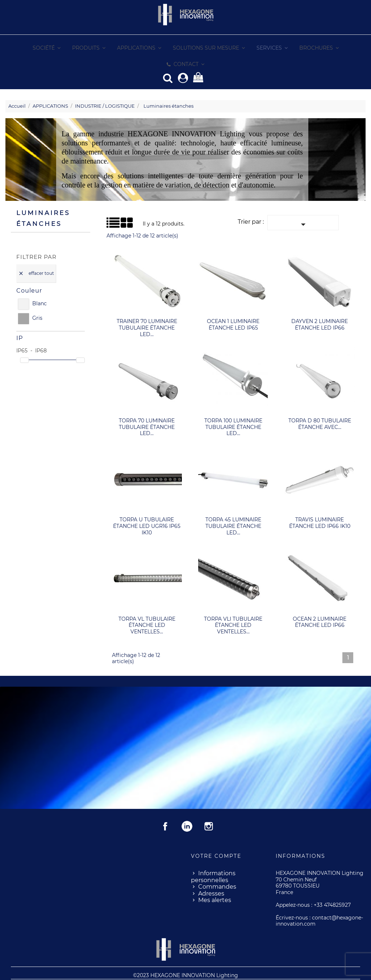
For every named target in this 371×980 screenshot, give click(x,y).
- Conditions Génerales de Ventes (208, 971)
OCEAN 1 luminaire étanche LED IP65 (233, 308)
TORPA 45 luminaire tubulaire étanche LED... (233, 509)
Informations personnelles (213, 860)
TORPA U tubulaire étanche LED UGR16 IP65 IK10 (147, 509)
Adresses (211, 877)
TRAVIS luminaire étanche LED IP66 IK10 (320, 506)
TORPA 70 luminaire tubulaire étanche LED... (147, 410)
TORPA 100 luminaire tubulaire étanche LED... (233, 410)
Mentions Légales (144, 971)
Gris (37, 301)
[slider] (24, 344)
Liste (109, 208)
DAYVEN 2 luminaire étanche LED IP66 (320, 308)
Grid (115, 206)
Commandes (217, 870)
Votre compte (216, 839)
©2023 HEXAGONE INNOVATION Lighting (185, 959)
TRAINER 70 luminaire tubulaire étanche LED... (147, 311)
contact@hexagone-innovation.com (319, 904)
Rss (187, 810)
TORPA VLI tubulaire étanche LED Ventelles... (233, 609)
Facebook (165, 810)
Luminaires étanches (43, 202)
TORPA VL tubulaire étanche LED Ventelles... (147, 609)
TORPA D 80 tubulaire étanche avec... (320, 407)
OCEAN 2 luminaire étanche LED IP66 (320, 605)
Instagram (209, 810)
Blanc (39, 287)
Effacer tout (36, 257)
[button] (247, 48)
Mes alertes (215, 883)
